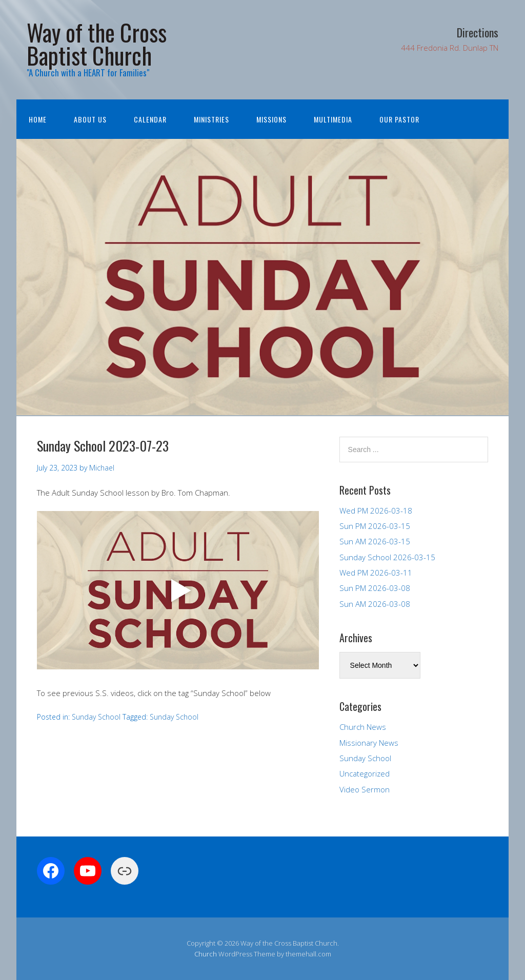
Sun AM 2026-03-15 (375, 541)
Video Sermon (365, 789)
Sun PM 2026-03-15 (375, 526)
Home (38, 119)
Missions (271, 119)
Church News (363, 727)
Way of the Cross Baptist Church (97, 44)
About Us (90, 119)
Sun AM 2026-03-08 (375, 604)
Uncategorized (365, 773)
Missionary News (369, 743)
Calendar (150, 119)
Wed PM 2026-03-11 (376, 573)
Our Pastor (399, 119)
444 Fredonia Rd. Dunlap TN (450, 48)
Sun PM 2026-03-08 (375, 588)
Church (206, 954)
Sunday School (96, 717)
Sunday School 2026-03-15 (387, 557)
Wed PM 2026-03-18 (376, 511)
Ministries (211, 119)
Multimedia (333, 119)
